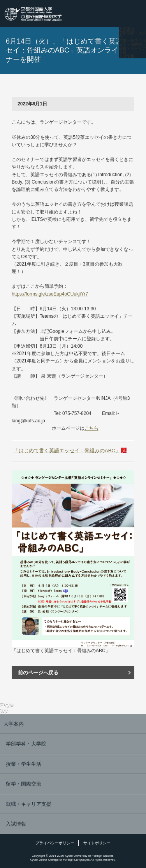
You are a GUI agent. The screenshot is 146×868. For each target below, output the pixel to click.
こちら (91, 428)
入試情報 (127, 56)
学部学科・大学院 (132, 35)
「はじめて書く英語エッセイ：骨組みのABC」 (67, 451)
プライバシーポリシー (55, 843)
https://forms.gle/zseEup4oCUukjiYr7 (50, 294)
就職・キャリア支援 (132, 51)
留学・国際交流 (132, 45)
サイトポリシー (97, 843)
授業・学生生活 (132, 41)
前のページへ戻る (38, 673)
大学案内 (127, 29)
